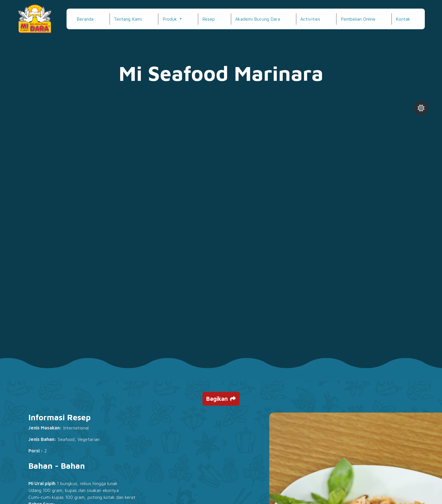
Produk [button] (171, 19)
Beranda (85, 19)
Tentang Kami (128, 19)
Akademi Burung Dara (258, 19)
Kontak (403, 19)
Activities (310, 19)
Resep (209, 19)
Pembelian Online (358, 19)
